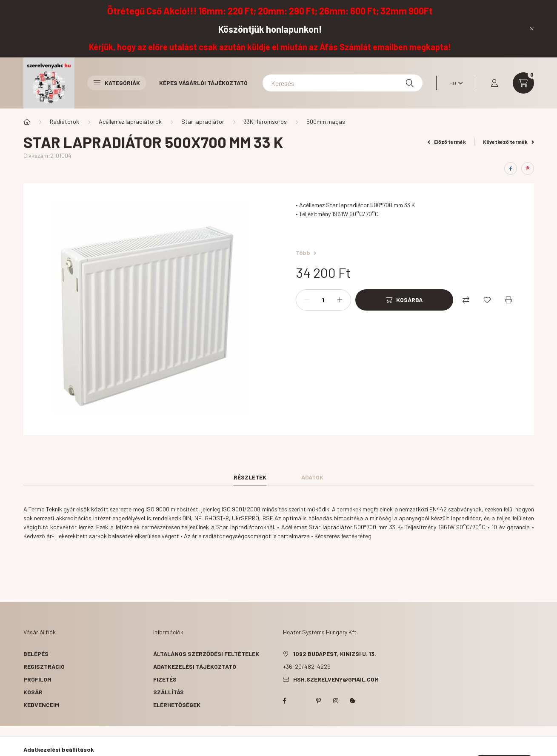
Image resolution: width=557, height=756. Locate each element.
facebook (285, 701)
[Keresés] (343, 83)
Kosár (33, 692)
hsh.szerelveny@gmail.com (336, 679)
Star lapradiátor (203, 121)
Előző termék (447, 142)
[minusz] (307, 300)
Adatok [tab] (312, 477)
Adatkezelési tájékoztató (195, 666)
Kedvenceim (41, 705)
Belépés (36, 654)
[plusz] (340, 300)
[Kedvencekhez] (487, 300)
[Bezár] (532, 29)
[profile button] (494, 83)
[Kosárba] (404, 300)
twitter (302, 701)
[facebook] (511, 168)
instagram (336, 701)
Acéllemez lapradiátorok (130, 121)
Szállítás (169, 692)
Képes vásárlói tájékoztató (203, 83)
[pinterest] (528, 168)
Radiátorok (64, 121)
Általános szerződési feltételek (206, 654)
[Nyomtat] (508, 300)
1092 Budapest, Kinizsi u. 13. (335, 654)
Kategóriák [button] (117, 83)
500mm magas (326, 121)
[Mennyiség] (323, 300)
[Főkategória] (27, 122)
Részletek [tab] (250, 477)
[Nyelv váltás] (454, 83)
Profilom (37, 679)
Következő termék (508, 142)
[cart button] (523, 83)
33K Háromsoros (265, 121)
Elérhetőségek (177, 705)
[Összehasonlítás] (466, 300)
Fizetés (165, 679)
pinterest (319, 701)
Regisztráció (44, 666)
